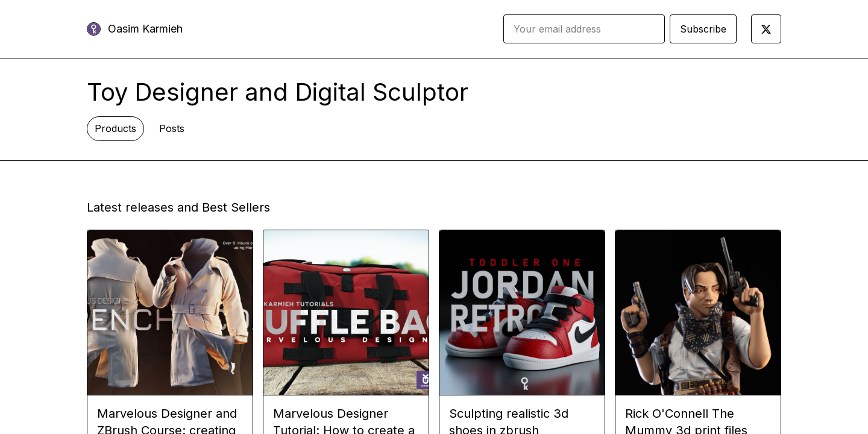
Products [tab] (115, 128)
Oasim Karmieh (145, 29)
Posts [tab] (172, 128)
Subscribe (703, 29)
